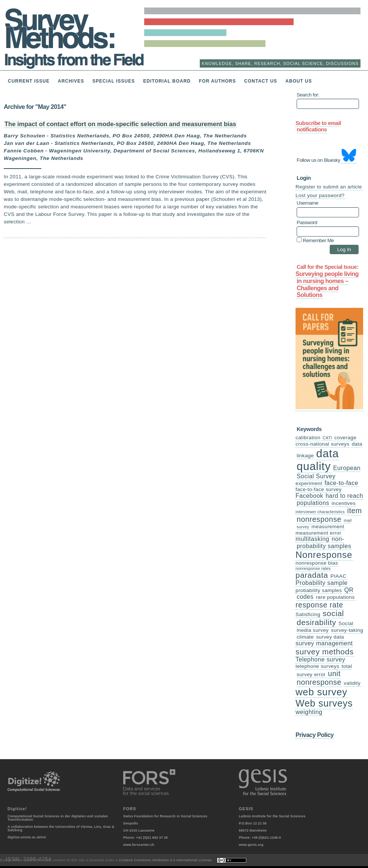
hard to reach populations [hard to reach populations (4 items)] (330, 499)
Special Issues (114, 81)
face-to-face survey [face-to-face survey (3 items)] (319, 489)
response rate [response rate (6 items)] (319, 605)
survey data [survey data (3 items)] (330, 637)
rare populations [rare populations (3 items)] (335, 597)
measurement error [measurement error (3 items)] (318, 533)
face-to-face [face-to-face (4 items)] (341, 483)
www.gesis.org (251, 845)
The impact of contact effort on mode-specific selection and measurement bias (120, 124)
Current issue (29, 81)
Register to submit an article (329, 187)
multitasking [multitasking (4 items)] (312, 539)
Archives (71, 81)
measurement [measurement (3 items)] (328, 527)
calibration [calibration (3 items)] (308, 438)
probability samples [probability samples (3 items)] (319, 590)
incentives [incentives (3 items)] (344, 503)
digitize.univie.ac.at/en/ (27, 837)
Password (307, 223)
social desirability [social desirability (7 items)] (320, 618)
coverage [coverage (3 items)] (345, 438)
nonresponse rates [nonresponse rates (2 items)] (313, 568)
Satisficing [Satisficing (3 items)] (308, 614)
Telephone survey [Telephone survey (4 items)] (320, 659)
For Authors (218, 81)
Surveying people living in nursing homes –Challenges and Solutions (327, 284)
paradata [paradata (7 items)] (312, 575)
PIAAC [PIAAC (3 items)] (339, 576)
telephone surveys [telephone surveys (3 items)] (317, 666)
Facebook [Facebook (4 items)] (309, 496)
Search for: (308, 95)
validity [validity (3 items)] (352, 683)
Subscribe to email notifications (318, 126)
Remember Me (315, 240)
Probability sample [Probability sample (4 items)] (322, 583)
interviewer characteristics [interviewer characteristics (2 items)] (320, 512)
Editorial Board (167, 81)
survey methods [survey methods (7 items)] (325, 652)
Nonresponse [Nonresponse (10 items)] (324, 555)
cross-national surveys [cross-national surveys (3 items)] (322, 444)
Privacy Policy (314, 735)
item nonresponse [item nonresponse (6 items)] (329, 515)
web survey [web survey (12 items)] (321, 692)
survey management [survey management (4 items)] (324, 643)
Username (308, 203)
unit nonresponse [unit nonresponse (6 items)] (319, 678)
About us (299, 81)
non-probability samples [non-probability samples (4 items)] (324, 542)
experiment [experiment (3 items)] (309, 483)
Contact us (261, 81)
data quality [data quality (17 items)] (318, 460)
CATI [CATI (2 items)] (327, 438)
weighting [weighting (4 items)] (309, 712)
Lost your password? (320, 195)
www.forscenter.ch (139, 845)
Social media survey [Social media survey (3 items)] (325, 627)
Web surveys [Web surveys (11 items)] (324, 703)
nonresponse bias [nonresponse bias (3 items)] (317, 563)
